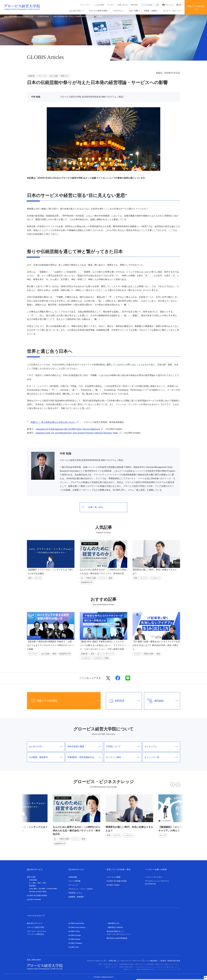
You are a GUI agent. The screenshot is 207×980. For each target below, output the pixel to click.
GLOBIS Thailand (75, 943)
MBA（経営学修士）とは (108, 964)
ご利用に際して (113, 961)
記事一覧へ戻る (92, 507)
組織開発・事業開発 (76, 897)
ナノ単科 (33, 883)
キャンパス (85, 5)
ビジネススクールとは (144, 967)
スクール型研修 (74, 881)
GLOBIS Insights (113, 885)
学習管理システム (75, 893)
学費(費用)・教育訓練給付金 (84, 757)
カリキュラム (161, 746)
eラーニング (73, 885)
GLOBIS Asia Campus (77, 927)
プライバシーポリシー (96, 961)
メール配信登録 (152, 961)
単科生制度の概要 (84, 746)
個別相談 (161, 701)
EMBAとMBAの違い (126, 967)
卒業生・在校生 (150, 11)
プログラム (118, 11)
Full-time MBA (52, 889)
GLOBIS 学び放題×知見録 (37, 895)
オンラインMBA (123, 757)
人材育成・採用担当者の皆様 (170, 961)
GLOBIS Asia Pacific (76, 923)
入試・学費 (133, 11)
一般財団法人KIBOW (115, 927)
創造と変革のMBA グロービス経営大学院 (19, 16)
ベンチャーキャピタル (154, 877)
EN (179, 5)
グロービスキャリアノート (169, 969)
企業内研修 (73, 877)
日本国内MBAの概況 (126, 964)
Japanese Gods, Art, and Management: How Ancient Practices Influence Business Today (77, 433)
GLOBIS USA (74, 947)
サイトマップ (126, 961)
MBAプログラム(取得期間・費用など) (149, 964)
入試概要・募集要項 (46, 757)
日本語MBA (33, 880)
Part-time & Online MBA (37, 892)
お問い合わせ (123, 5)
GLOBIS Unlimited (34, 899)
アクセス (111, 5)
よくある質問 (99, 5)
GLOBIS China (74, 931)
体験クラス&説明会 (196, 6)
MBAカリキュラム (171, 964)
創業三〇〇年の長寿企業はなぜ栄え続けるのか (53, 422)
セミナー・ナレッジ (171, 11)
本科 (44, 883)
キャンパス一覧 (161, 757)
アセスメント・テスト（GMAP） (81, 889)
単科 (39, 883)
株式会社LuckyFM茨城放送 (117, 938)
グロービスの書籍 (114, 877)
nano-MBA (33, 889)
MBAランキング (111, 967)
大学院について (123, 746)
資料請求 (134, 5)
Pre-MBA (42, 889)
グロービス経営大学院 (98, 11)
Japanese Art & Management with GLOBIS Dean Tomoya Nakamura (68, 429)
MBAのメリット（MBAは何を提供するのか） (140, 969)
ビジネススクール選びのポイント (166, 967)
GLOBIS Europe (75, 935)
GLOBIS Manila (74, 939)
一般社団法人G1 (113, 923)
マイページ (168, 5)
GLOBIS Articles (43, 16)
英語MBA (32, 886)
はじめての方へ (76, 11)
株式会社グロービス (35, 923)
